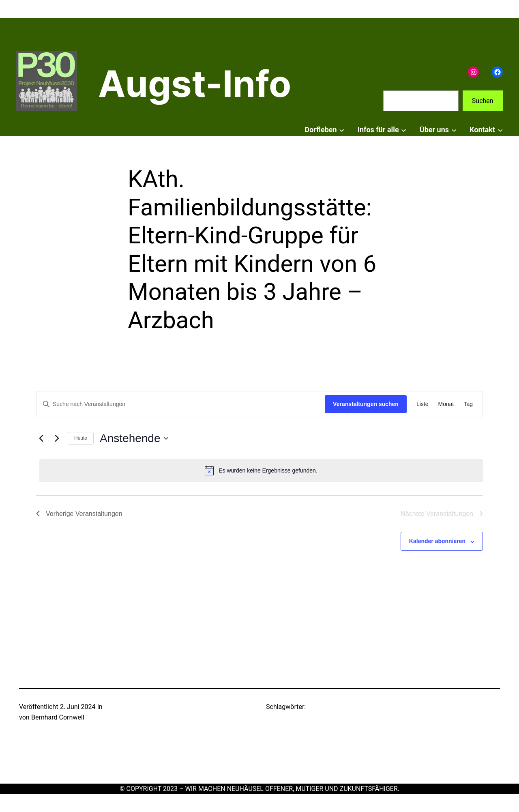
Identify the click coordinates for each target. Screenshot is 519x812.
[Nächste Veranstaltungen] (57, 438)
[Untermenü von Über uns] (454, 130)
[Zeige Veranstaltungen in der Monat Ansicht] (446, 404)
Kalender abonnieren (437, 541)
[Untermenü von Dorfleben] (342, 130)
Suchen (483, 101)
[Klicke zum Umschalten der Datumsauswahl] (134, 438)
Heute (81, 438)
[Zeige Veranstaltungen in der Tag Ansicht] (468, 404)
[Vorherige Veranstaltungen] (41, 438)
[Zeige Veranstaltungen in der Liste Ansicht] (422, 404)
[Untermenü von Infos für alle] (404, 130)
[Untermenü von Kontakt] (500, 130)
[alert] (261, 470)
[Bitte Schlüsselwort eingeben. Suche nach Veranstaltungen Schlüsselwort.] (181, 404)
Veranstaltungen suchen (366, 404)
